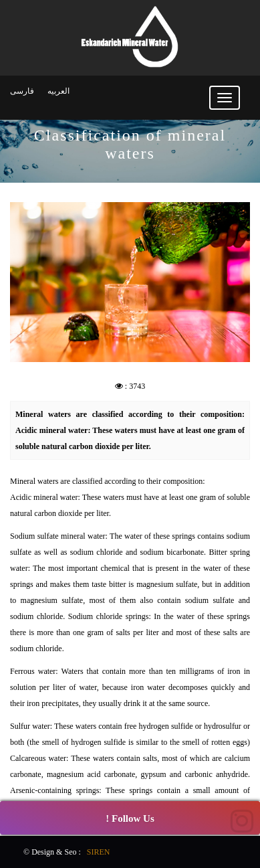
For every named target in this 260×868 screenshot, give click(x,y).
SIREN (99, 852)
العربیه (58, 91)
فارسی (22, 91)
